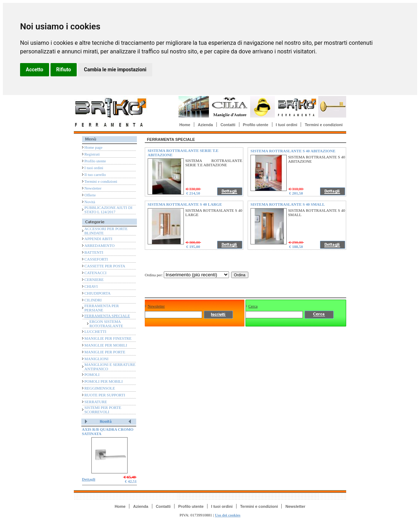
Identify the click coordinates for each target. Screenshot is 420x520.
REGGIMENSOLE (100, 388)
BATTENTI (94, 252)
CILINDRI (93, 300)
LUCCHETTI (96, 331)
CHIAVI (91, 286)
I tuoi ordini (287, 125)
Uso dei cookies (228, 515)
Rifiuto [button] (64, 70)
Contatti (228, 125)
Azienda (205, 125)
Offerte (90, 195)
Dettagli (89, 479)
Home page (94, 147)
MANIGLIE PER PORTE (105, 352)
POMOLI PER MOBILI (104, 381)
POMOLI (92, 375)
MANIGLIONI (97, 359)
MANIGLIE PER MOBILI (106, 345)
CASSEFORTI (96, 259)
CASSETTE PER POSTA (105, 266)
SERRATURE (96, 402)
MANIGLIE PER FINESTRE (108, 338)
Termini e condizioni (324, 125)
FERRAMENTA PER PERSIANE (102, 308)
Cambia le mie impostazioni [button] (115, 70)
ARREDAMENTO (100, 245)
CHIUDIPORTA (98, 293)
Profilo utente (256, 125)
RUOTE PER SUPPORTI (105, 395)
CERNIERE (94, 280)
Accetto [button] (35, 70)
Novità (90, 202)
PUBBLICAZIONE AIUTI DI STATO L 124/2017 (109, 210)
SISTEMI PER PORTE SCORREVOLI (103, 410)
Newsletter (93, 188)
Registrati (92, 154)
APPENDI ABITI (99, 239)
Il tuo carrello (95, 175)
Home (185, 125)
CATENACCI (96, 273)
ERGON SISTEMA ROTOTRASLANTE (106, 324)
